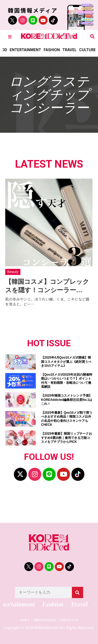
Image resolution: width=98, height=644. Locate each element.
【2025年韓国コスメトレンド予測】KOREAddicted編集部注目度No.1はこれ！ (67, 400)
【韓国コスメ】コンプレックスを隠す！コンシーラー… (47, 286)
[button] (92, 37)
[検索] (77, 592)
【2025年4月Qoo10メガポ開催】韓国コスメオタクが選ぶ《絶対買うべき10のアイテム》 (66, 362)
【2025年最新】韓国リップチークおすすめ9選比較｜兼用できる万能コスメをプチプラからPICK (67, 438)
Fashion (52, 50)
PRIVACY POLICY (45, 620)
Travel (70, 50)
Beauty (13, 272)
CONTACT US (70, 620)
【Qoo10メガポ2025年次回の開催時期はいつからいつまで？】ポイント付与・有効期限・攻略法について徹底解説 (67, 381)
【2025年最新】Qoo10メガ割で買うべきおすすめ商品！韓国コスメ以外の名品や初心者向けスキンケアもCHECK (67, 419)
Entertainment (25, 50)
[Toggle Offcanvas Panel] (10, 37)
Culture (88, 50)
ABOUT (25, 620)
